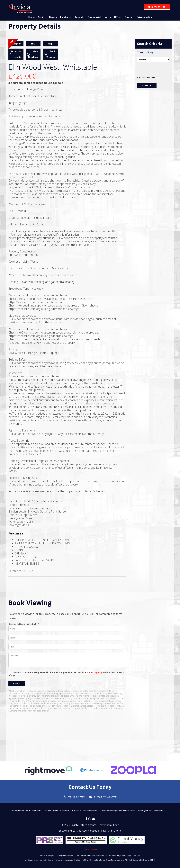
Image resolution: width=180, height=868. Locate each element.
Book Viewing (51, 54)
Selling (42, 17)
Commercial (94, 17)
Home (31, 17)
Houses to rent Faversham (57, 811)
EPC (33, 44)
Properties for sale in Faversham (26, 811)
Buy (152, 52)
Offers (118, 17)
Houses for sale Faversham (85, 811)
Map (50, 44)
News (108, 17)
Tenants (79, 17)
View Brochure (33, 54)
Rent (142, 52)
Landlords (65, 17)
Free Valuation (157, 7)
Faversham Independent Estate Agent (118, 811)
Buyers (53, 17)
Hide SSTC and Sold (146, 78)
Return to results (16, 54)
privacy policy (95, 672)
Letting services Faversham (151, 811)
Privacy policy (145, 17)
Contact (129, 17)
